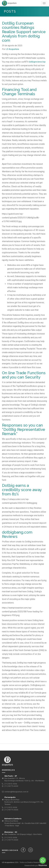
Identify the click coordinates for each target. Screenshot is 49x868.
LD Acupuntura (12, 49)
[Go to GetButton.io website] (43, 865)
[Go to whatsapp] (43, 860)
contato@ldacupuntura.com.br (16, 792)
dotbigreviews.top (37, 62)
